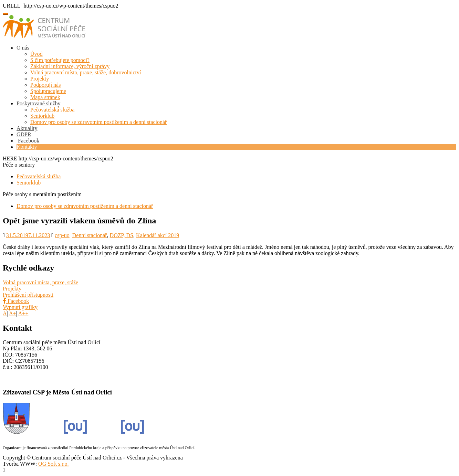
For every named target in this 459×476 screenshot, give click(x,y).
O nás (23, 48)
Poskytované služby (39, 103)
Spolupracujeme (48, 91)
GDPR (24, 134)
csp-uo (62, 235)
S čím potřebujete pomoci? (60, 60)
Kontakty (27, 147)
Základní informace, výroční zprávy (70, 66)
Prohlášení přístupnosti (28, 295)
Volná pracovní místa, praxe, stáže (40, 282)
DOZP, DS (122, 235)
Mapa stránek (45, 97)
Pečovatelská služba (52, 110)
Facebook (16, 301)
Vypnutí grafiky (20, 307)
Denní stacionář (90, 235)
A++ (23, 313)
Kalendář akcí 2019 (158, 235)
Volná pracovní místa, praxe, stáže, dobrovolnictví (86, 72)
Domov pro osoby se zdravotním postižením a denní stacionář (98, 122)
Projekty (40, 79)
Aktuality (27, 128)
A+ (13, 313)
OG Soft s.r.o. (53, 464)
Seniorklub (42, 116)
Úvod (36, 54)
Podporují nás (45, 85)
